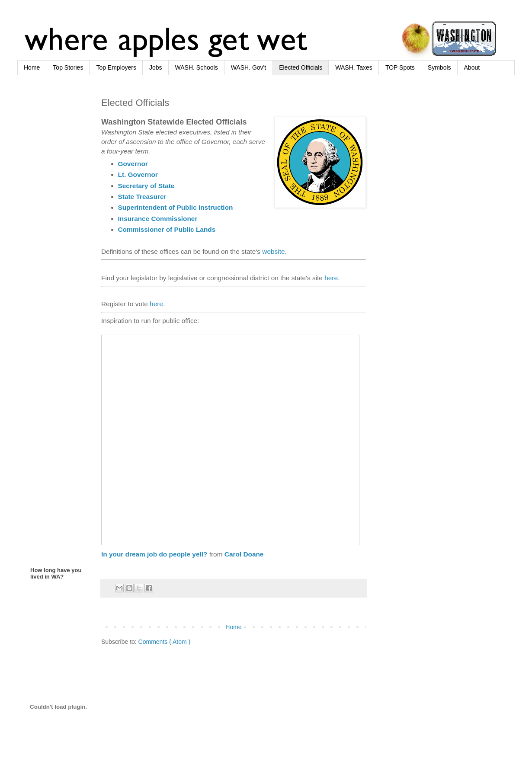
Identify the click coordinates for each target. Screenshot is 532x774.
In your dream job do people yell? (154, 554)
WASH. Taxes (354, 67)
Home (32, 67)
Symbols (439, 67)
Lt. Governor (138, 174)
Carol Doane (244, 554)
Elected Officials (301, 67)
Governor (133, 164)
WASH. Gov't (249, 67)
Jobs (156, 67)
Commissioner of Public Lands (167, 229)
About (472, 67)
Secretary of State (146, 186)
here (331, 278)
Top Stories (68, 67)
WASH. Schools (197, 67)
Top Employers (116, 67)
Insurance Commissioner (158, 219)
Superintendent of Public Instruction (176, 207)
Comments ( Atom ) (165, 642)
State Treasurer (142, 197)
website (273, 251)
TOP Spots (400, 67)
